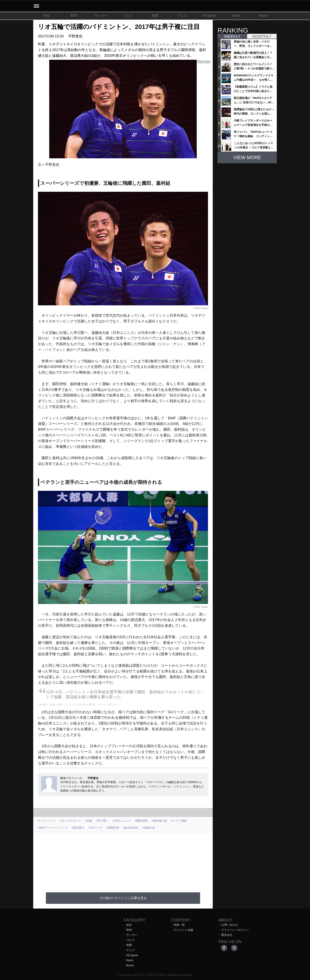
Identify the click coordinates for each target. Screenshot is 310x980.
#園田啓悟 (141, 821)
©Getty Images (201, 308)
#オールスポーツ (71, 821)
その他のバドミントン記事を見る (123, 898)
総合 (47, 16)
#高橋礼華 (113, 828)
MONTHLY (262, 36)
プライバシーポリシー (235, 930)
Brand (263, 16)
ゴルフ (128, 16)
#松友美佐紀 (131, 828)
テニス (182, 16)
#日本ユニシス (122, 821)
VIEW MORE (247, 157)
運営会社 (227, 935)
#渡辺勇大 (78, 828)
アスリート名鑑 (183, 930)
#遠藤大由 (149, 828)
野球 (74, 16)
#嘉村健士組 (160, 821)
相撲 (155, 16)
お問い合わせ (230, 925)
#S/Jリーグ (95, 828)
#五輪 (89, 821)
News (236, 16)
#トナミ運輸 (179, 821)
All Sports (209, 16)
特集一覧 (179, 925)
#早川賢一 (103, 821)
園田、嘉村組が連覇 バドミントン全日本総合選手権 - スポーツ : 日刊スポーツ (82, 705)
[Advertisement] (123, 860)
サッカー (101, 16)
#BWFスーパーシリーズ (53, 828)
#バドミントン (47, 821)
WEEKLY (232, 36)
